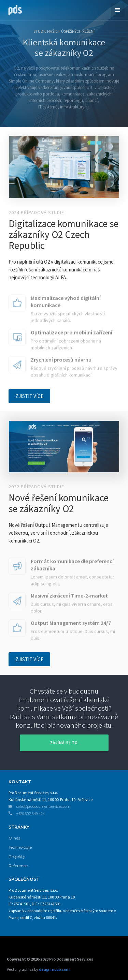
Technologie (20, 847)
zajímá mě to (64, 743)
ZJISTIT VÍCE (29, 396)
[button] (118, 10)
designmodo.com (54, 969)
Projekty (17, 856)
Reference (18, 866)
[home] (13, 9)
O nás (14, 838)
